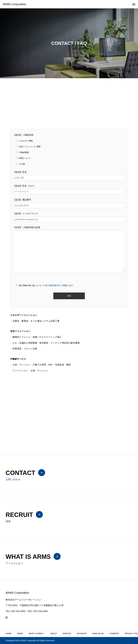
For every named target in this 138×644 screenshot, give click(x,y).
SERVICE (67, 634)
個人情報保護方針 (53, 285)
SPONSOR (82, 634)
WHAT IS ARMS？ (37, 634)
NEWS (20, 634)
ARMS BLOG (98, 634)
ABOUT (54, 634)
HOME (9, 634)
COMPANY (114, 634)
